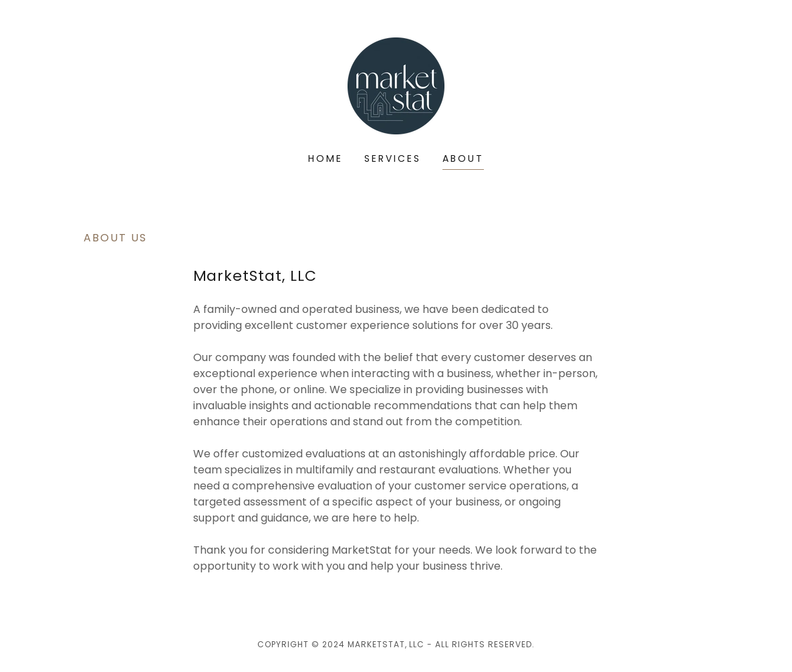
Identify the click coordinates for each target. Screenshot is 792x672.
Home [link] (325, 158)
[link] (396, 85)
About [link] (463, 158)
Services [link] (393, 158)
